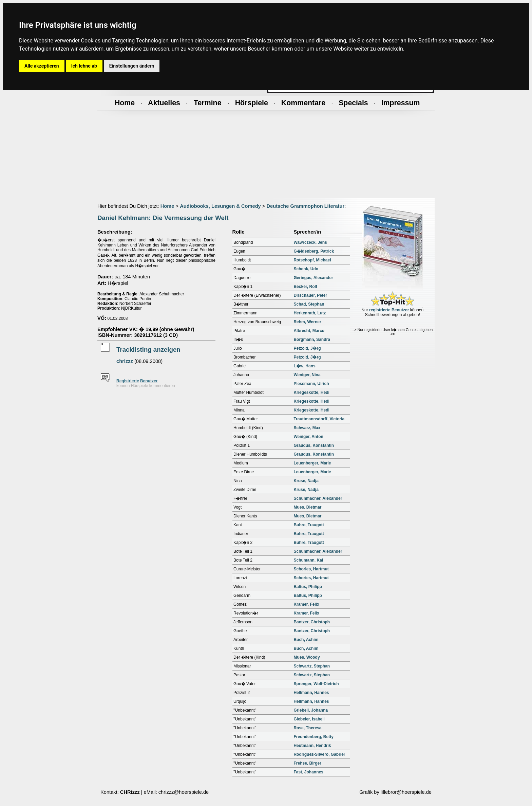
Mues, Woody (307, 657)
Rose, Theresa (307, 728)
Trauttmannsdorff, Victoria (319, 419)
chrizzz (125, 361)
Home (167, 206)
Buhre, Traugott (309, 525)
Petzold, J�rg (307, 348)
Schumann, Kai (308, 560)
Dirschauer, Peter (310, 295)
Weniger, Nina (307, 375)
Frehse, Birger (307, 763)
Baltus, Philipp (308, 587)
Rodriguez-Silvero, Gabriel (319, 754)
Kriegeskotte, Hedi (311, 392)
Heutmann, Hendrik (312, 746)
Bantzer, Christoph (312, 622)
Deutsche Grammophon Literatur (305, 206)
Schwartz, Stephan (312, 666)
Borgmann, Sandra (312, 340)
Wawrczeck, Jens (310, 242)
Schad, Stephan (309, 304)
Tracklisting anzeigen (148, 350)
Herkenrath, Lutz (310, 313)
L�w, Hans (304, 366)
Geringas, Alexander (313, 278)
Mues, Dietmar (307, 507)
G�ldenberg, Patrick (314, 251)
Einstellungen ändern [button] (132, 66)
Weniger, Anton (308, 437)
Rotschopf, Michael (312, 260)
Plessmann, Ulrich (311, 384)
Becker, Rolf (305, 287)
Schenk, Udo (306, 269)
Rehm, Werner (307, 322)
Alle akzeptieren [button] (42, 66)
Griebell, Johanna (311, 710)
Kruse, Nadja (306, 481)
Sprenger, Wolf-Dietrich (316, 684)
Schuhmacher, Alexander (318, 498)
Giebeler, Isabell (309, 719)
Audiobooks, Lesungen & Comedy (220, 206)
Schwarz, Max (307, 428)
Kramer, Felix (306, 604)
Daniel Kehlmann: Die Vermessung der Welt (163, 218)
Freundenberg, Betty (313, 737)
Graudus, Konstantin (314, 445)
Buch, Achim (306, 640)
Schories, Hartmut (311, 569)
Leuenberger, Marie (312, 463)
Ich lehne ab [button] (84, 66)
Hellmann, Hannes (311, 693)
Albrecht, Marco (309, 331)
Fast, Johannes (308, 772)
